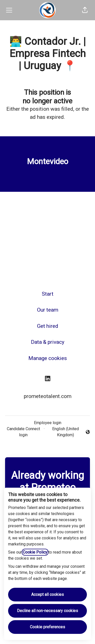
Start (48, 294)
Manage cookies (48, 358)
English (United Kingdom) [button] (68, 432)
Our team (48, 310)
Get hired (48, 326)
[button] (85, 10)
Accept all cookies (48, 594)
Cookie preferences (48, 627)
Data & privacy (48, 342)
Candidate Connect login (23, 432)
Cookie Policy (35, 552)
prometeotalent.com (48, 396)
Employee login (48, 423)
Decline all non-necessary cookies (48, 611)
